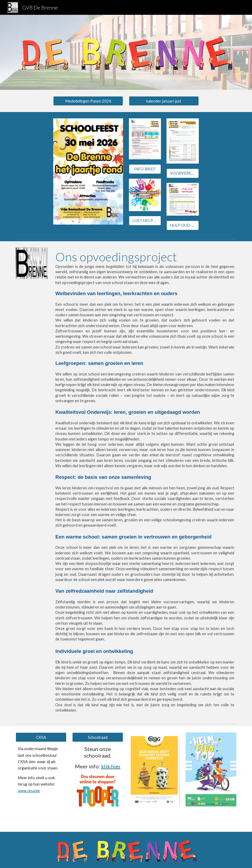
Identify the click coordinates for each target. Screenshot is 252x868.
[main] (145, 481)
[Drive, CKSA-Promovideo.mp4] (41, 811)
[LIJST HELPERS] (145, 221)
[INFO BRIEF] (145, 169)
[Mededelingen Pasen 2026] (88, 101)
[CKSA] (41, 737)
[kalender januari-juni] (164, 101)
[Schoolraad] (98, 737)
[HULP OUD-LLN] (183, 225)
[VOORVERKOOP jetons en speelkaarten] (183, 173)
